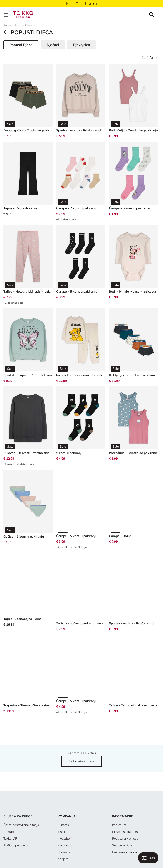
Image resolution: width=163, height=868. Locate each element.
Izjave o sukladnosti (126, 805)
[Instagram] (76, 849)
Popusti (8, 26)
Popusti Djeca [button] (24, 46)
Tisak (61, 805)
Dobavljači (65, 825)
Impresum (119, 798)
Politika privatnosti (125, 811)
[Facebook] (63, 849)
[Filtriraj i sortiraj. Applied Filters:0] (148, 858)
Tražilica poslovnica (17, 818)
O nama (63, 798)
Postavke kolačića (124, 825)
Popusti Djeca (24, 26)
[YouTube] (88, 849)
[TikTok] (101, 849)
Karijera (63, 832)
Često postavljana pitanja (21, 798)
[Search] (152, 14)
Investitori (65, 811)
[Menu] (6, 15)
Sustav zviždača (123, 818)
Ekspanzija (65, 818)
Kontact (9, 805)
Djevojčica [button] (81, 45)
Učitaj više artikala (81, 734)
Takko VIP (10, 811)
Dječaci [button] (53, 45)
